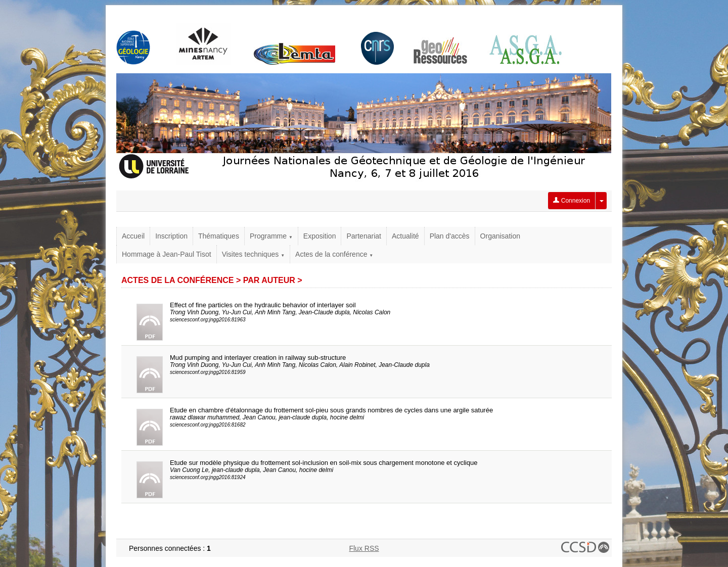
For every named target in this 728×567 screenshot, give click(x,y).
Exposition (320, 236)
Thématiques (219, 236)
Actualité (405, 236)
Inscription (171, 236)
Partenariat (363, 236)
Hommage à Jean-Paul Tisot (167, 254)
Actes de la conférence (334, 254)
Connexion (572, 201)
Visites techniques (253, 254)
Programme (271, 236)
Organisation (500, 236)
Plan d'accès (450, 236)
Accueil (133, 236)
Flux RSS (364, 548)
